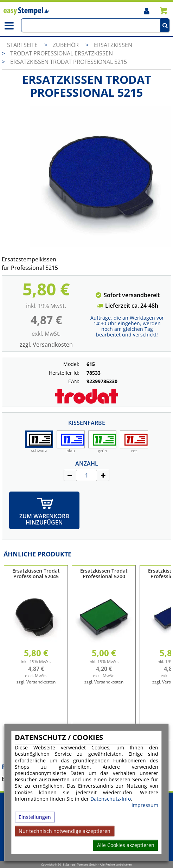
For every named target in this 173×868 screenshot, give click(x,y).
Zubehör (66, 45)
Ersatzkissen (113, 45)
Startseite (22, 45)
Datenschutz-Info (111, 798)
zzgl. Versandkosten (46, 345)
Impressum (145, 805)
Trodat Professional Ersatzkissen (62, 53)
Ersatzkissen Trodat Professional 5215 (69, 62)
